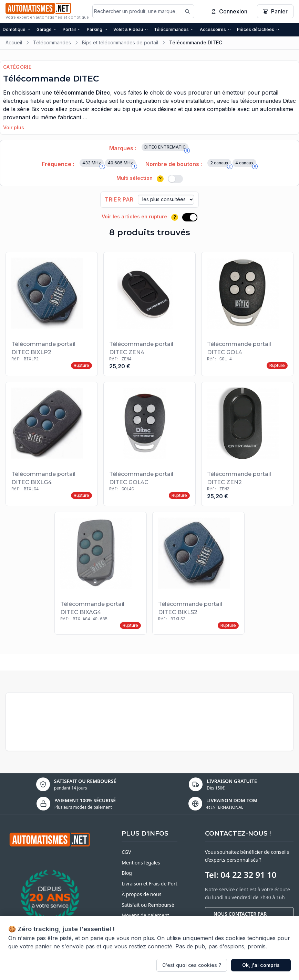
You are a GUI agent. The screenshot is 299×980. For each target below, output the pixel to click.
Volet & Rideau (131, 29)
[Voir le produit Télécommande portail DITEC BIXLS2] (198, 573)
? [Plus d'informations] (160, 179)
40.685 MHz (122, 164)
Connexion (229, 11)
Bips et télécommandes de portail (120, 42)
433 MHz (93, 164)
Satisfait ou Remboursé (148, 905)
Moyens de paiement (145, 915)
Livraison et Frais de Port (149, 884)
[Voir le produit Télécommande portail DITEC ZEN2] (247, 444)
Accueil (14, 42)
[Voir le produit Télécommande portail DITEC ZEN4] (149, 314)
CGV (126, 852)
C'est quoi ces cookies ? (192, 965)
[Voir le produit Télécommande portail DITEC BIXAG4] (101, 573)
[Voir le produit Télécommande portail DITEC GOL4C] (149, 444)
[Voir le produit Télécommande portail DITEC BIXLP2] (52, 314)
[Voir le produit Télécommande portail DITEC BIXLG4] (52, 444)
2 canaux (221, 164)
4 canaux (246, 164)
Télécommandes (174, 29)
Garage (47, 29)
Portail (72, 29)
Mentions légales (141, 863)
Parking (97, 29)
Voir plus (14, 127)
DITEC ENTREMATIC (166, 148)
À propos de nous (141, 894)
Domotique (17, 29)
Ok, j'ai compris (261, 965)
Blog (127, 873)
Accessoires (216, 29)
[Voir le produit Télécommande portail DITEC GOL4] (247, 314)
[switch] (175, 179)
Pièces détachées (258, 29)
